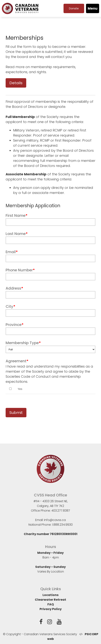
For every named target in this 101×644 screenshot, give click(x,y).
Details (16, 83)
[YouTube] (59, 622)
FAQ (51, 604)
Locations (50, 595)
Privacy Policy (51, 609)
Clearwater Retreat (50, 600)
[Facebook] (41, 622)
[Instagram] (50, 622)
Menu (93, 8)
